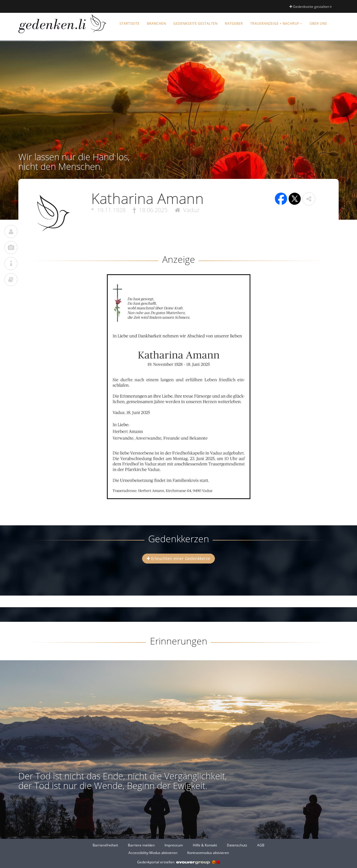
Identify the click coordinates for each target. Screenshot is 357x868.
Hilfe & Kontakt (205, 845)
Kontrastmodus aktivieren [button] (208, 853)
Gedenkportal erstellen (178, 862)
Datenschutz (237, 845)
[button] (309, 199)
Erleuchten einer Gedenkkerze (178, 558)
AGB (261, 845)
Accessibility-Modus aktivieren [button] (153, 853)
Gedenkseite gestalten (310, 7)
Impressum (174, 845)
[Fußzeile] (178, 849)
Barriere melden (141, 845)
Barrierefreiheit (105, 845)
